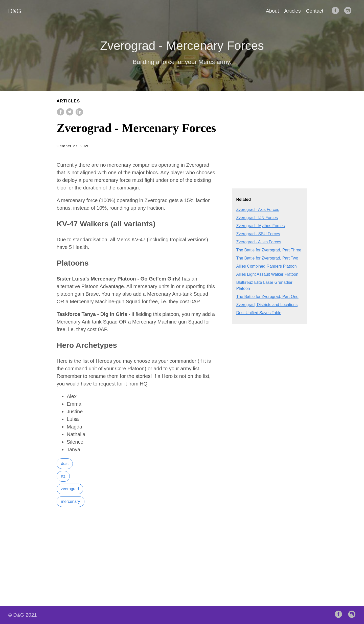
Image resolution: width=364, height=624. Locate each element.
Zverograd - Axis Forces (258, 210)
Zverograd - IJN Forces (257, 218)
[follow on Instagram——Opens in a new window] (349, 11)
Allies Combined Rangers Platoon (266, 266)
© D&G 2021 (22, 615)
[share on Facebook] (61, 114)
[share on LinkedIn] (79, 114)
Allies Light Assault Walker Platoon (267, 274)
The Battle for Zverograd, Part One (267, 297)
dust (65, 464)
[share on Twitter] (70, 114)
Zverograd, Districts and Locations (267, 305)
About (272, 11)
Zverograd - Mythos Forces (260, 226)
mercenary (71, 501)
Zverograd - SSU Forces (258, 234)
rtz (63, 476)
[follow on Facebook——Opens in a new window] (337, 11)
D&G (15, 11)
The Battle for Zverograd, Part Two (267, 258)
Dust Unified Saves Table (259, 313)
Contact (315, 11)
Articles (292, 11)
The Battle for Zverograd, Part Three (269, 250)
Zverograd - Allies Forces (259, 242)
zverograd (70, 489)
